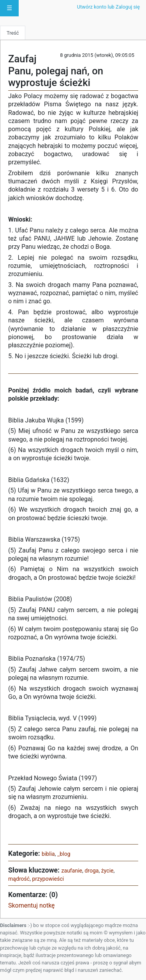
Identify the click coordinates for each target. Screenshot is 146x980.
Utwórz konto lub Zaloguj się (108, 7)
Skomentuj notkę (32, 905)
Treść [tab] (13, 33)
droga (91, 871)
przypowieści (48, 879)
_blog (64, 854)
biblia (48, 854)
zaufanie (72, 871)
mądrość (19, 879)
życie (107, 871)
